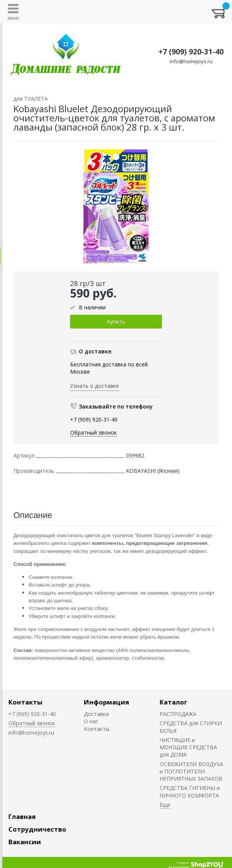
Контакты (25, 702)
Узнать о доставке (95, 386)
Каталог (173, 702)
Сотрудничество (37, 829)
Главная (22, 817)
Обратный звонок (93, 432)
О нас (91, 721)
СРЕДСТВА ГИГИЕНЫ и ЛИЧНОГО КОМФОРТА (190, 791)
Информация (106, 702)
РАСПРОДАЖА (178, 714)
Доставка (96, 714)
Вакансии (25, 842)
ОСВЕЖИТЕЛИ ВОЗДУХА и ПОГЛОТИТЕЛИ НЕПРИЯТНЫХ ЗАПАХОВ (191, 772)
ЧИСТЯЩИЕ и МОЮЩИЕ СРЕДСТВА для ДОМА (188, 747)
